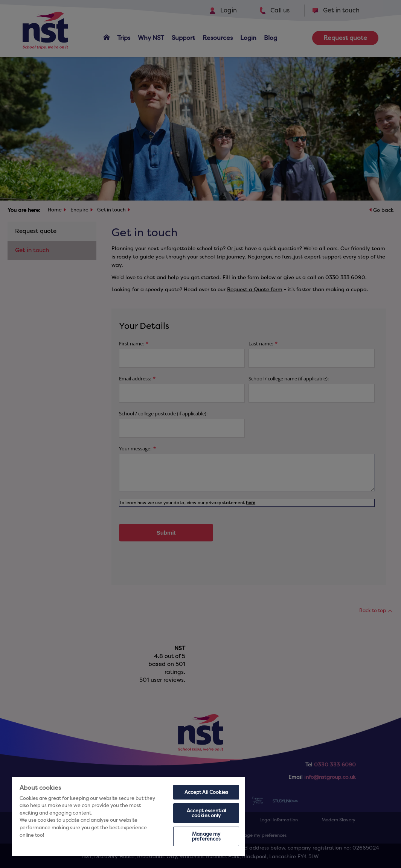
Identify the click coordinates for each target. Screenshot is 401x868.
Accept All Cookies (206, 792)
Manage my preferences (206, 836)
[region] (128, 816)
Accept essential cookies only (206, 813)
